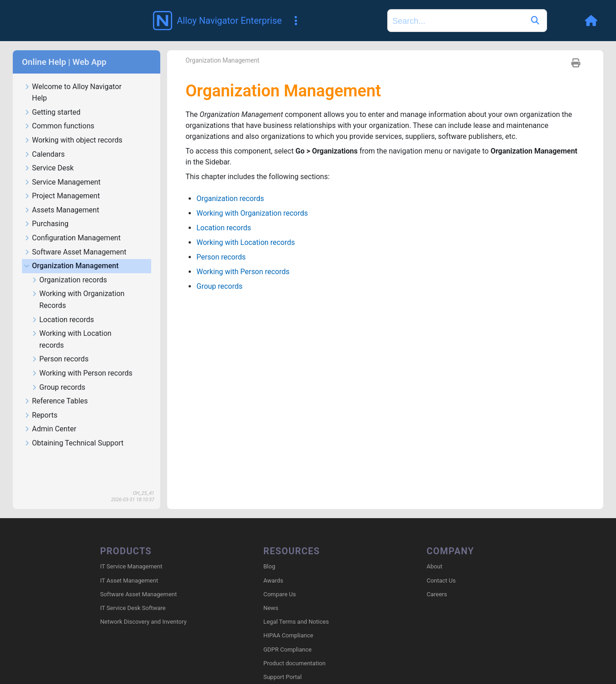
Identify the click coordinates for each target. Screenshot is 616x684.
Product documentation (295, 635)
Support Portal (283, 649)
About (434, 538)
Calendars (44, 127)
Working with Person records (82, 346)
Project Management (62, 168)
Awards (273, 553)
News (271, 580)
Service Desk (49, 141)
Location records (63, 292)
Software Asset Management (75, 225)
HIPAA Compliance (288, 607)
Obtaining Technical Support (74, 416)
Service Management (62, 155)
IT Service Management (131, 538)
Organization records (69, 252)
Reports (41, 388)
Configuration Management (72, 210)
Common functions (59, 98)
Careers (437, 566)
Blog (269, 538)
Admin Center (50, 401)
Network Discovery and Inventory (143, 594)
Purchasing (46, 196)
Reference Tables (56, 374)
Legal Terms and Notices (296, 594)
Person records (60, 331)
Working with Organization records (252, 186)
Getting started (52, 85)
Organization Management (71, 238)
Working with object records (73, 113)
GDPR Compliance (288, 622)
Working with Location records (71, 312)
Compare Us (280, 566)
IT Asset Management (129, 553)
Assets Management (61, 183)
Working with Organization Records (78, 272)
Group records (58, 360)
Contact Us (441, 553)
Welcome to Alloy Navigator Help (73, 65)
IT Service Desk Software (133, 580)
